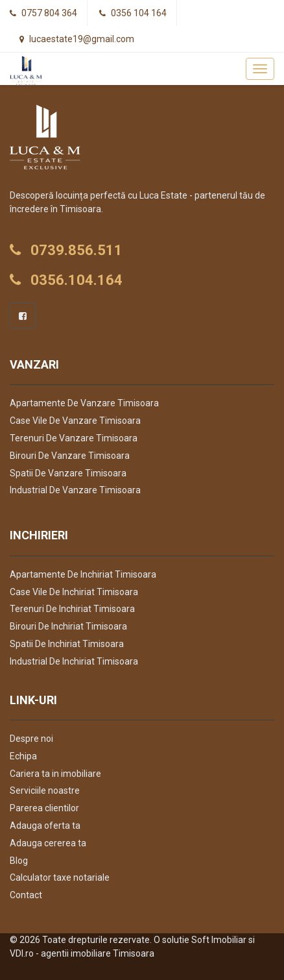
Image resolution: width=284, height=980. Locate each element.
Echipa (23, 756)
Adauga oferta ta (45, 826)
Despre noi (31, 739)
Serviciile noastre (45, 790)
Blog (19, 861)
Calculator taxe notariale (60, 877)
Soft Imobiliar (219, 940)
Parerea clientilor (44, 808)
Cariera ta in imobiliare (55, 774)
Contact (26, 895)
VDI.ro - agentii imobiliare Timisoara (82, 953)
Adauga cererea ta (48, 843)
